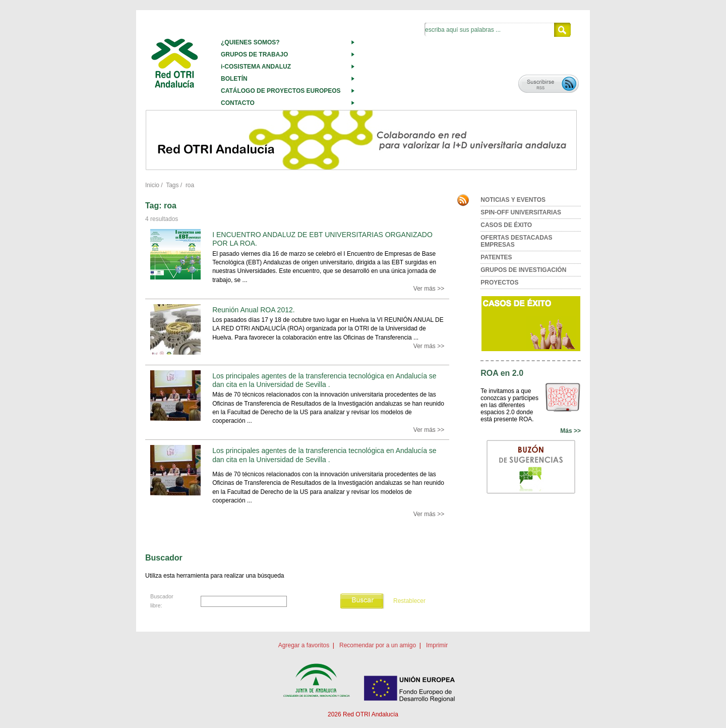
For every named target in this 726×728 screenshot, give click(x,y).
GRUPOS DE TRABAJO (254, 54)
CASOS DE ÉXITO (506, 225)
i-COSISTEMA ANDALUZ (256, 67)
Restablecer (409, 601)
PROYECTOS (499, 283)
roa (190, 185)
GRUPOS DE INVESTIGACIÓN (523, 270)
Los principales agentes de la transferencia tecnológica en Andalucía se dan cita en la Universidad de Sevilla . (324, 380)
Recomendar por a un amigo (378, 645)
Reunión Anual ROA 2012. (253, 310)
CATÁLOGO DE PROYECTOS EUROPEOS (281, 91)
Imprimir (437, 645)
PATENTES (496, 257)
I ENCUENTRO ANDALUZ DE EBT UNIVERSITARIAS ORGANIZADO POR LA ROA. (322, 239)
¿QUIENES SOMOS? (250, 42)
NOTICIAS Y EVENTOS (513, 200)
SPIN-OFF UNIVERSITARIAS (521, 212)
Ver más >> (429, 289)
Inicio (152, 185)
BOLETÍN (234, 79)
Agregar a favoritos (304, 645)
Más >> (570, 431)
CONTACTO (238, 103)
